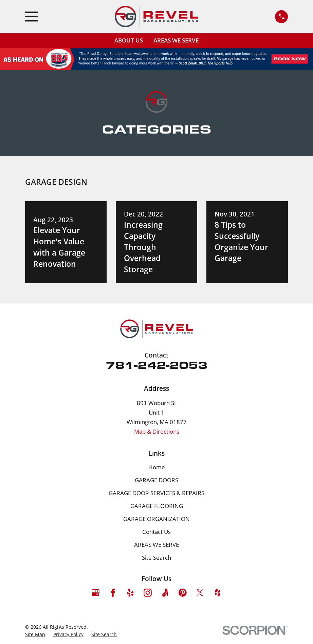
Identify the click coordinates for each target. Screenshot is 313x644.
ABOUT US (129, 40)
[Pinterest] (183, 593)
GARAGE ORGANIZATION (156, 519)
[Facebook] (113, 593)
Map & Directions (157, 431)
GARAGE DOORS (156, 480)
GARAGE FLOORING (157, 506)
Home (157, 467)
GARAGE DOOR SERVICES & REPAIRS (156, 493)
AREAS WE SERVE (176, 40)
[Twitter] (200, 593)
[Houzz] (218, 593)
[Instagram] (148, 593)
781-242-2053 (156, 365)
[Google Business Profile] (96, 593)
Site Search (156, 558)
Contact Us (156, 532)
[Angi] (165, 593)
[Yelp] (130, 593)
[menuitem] (35, 634)
